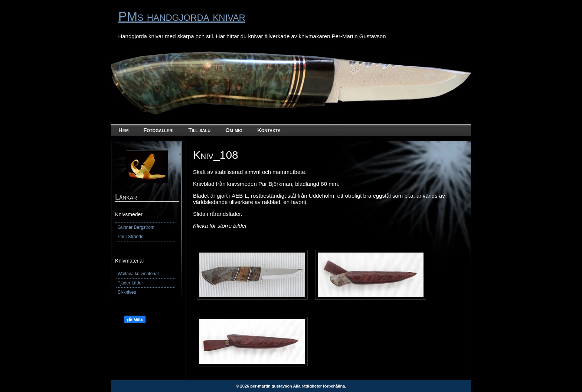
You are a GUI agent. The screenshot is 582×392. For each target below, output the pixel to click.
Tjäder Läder (130, 283)
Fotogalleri (158, 130)
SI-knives (127, 292)
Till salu (199, 130)
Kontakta (269, 130)
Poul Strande (130, 237)
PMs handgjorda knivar (182, 16)
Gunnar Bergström (136, 227)
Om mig (234, 130)
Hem (123, 130)
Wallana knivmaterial (138, 274)
